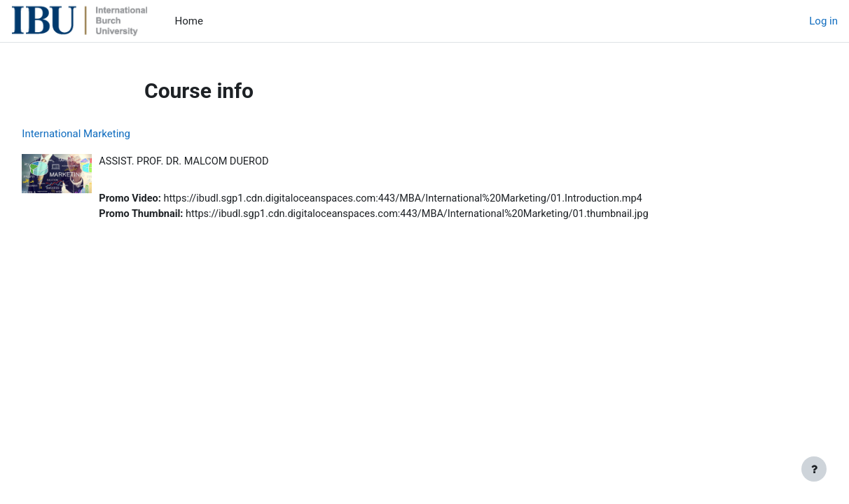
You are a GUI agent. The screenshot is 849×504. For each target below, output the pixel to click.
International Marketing (108, 134)
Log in (823, 21)
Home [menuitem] (189, 21)
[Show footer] (814, 469)
